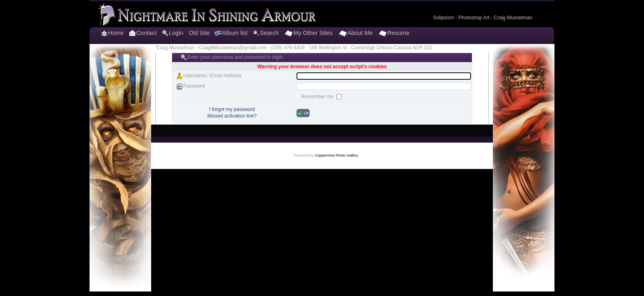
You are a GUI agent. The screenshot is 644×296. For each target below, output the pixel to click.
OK (303, 113)
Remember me (318, 97)
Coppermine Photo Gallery (336, 155)
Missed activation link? (232, 116)
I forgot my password (232, 109)
